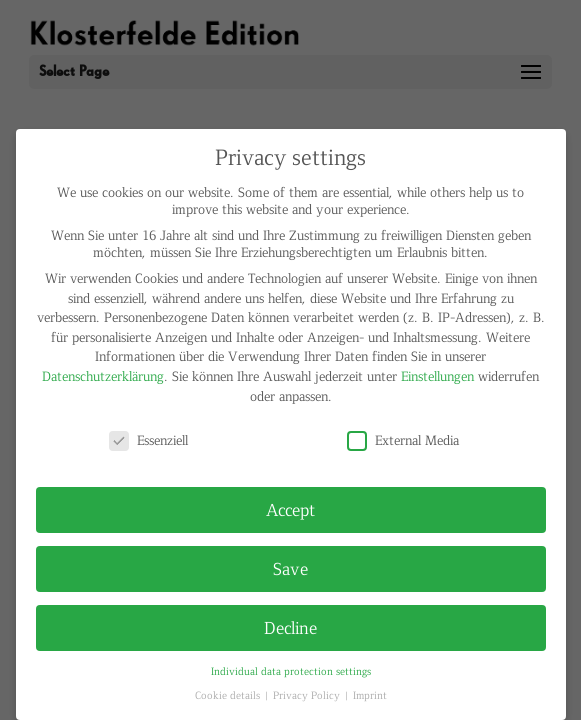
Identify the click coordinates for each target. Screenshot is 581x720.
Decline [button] (290, 627)
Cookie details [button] (229, 694)
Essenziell (148, 439)
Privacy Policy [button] (308, 694)
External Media (403, 439)
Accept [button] (290, 509)
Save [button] (290, 568)
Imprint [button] (370, 694)
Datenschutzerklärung (103, 375)
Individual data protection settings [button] (291, 670)
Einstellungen (437, 375)
